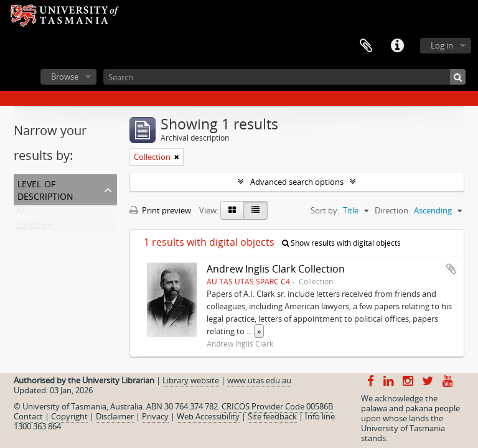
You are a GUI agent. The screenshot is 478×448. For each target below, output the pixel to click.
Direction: (392, 210)
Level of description (45, 189)
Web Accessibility (208, 416)
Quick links (397, 46)
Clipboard (366, 46)
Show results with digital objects (341, 243)
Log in (442, 45)
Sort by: (325, 210)
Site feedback (272, 416)
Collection (35, 228)
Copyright (69, 416)
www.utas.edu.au (259, 380)
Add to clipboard (451, 269)
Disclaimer (115, 416)
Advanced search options (297, 182)
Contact (28, 416)
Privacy (155, 416)
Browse (65, 77)
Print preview (160, 210)
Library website (191, 380)
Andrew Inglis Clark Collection (276, 269)
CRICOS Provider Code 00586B (277, 406)
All (21, 213)
